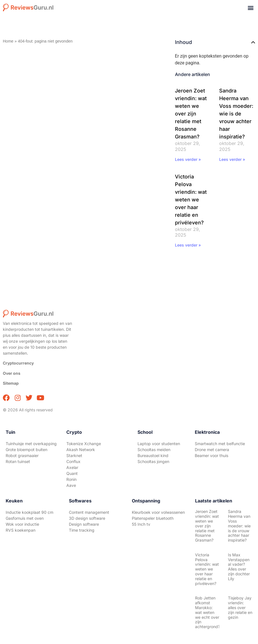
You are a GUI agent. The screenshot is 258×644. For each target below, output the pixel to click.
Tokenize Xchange (84, 444)
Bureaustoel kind (153, 455)
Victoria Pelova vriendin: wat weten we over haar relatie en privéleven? (191, 200)
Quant (72, 473)
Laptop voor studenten (159, 444)
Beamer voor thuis (212, 455)
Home (8, 41)
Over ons (12, 373)
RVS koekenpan (21, 530)
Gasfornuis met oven (25, 518)
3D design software (87, 518)
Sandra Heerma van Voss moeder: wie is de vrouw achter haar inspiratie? (236, 114)
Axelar (72, 467)
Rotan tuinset (18, 461)
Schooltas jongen (153, 461)
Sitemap (11, 383)
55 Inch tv (141, 524)
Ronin (71, 479)
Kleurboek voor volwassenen (158, 512)
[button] (250, 8)
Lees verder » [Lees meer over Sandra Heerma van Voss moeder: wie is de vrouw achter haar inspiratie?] (232, 159)
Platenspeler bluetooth (153, 518)
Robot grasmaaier (22, 455)
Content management (89, 512)
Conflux (73, 461)
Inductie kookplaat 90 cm (29, 512)
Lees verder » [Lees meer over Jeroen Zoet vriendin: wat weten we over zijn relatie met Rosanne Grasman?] (188, 159)
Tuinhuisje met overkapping (31, 444)
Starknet (74, 455)
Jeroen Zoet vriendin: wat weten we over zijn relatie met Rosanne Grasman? (191, 114)
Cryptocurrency (18, 363)
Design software (84, 524)
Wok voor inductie (22, 524)
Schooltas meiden (154, 450)
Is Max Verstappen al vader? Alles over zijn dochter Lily (239, 567)
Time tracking (82, 530)
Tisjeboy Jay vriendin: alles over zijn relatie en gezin (240, 607)
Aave (71, 485)
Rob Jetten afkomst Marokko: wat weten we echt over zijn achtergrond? (208, 612)
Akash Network (81, 450)
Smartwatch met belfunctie (220, 444)
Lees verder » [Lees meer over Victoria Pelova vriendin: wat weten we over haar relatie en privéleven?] (188, 245)
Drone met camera (212, 450)
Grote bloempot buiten (27, 450)
